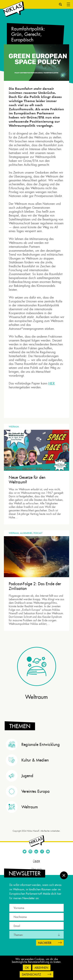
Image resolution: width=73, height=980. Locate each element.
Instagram (30, 852)
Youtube (48, 852)
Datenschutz (31, 975)
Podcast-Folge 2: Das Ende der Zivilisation (35, 586)
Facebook (42, 852)
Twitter (25, 852)
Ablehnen (41, 968)
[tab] (37, 745)
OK (27, 968)
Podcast (38, 533)
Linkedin (36, 852)
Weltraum (14, 427)
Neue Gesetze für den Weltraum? (27, 480)
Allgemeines (26, 533)
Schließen (64, 875)
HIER (51, 383)
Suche (60, 4)
